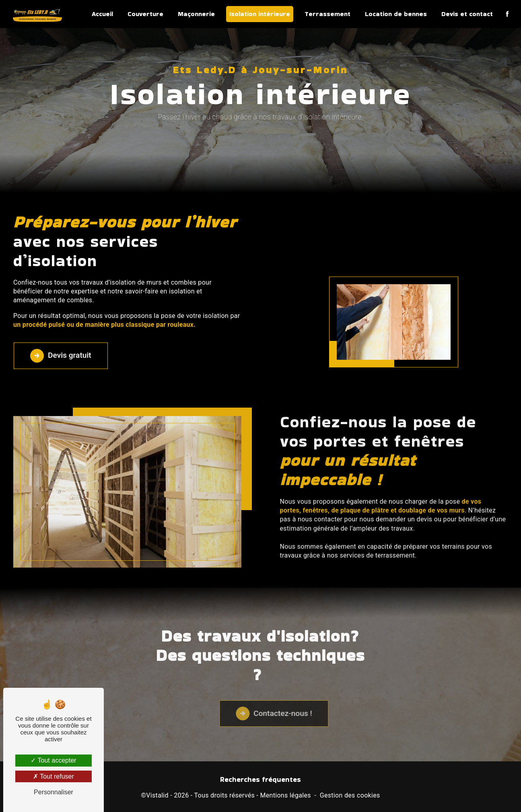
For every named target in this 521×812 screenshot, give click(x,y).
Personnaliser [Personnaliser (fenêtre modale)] (54, 792)
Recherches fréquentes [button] (260, 779)
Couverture (145, 14)
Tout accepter (53, 760)
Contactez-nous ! (296, 722)
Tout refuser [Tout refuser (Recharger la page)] (54, 776)
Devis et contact (467, 14)
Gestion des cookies (350, 795)
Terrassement (327, 14)
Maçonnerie (196, 14)
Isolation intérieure (260, 14)
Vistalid (157, 795)
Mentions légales (285, 795)
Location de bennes (396, 14)
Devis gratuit (61, 356)
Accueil (102, 14)
